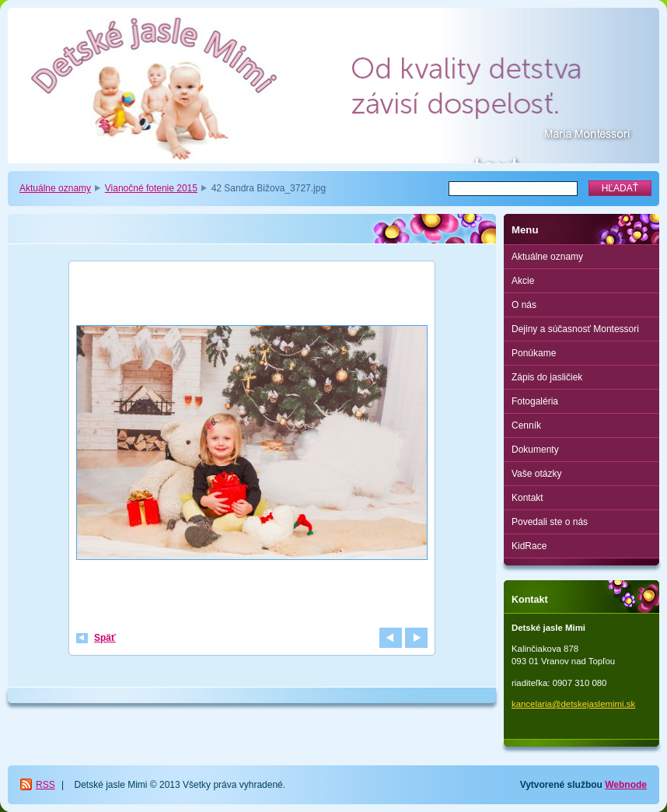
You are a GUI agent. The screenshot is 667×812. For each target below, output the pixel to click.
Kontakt (527, 498)
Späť (105, 638)
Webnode (626, 785)
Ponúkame (534, 353)
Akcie (523, 281)
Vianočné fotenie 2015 (151, 188)
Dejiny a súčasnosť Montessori (575, 329)
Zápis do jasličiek (547, 377)
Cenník (526, 425)
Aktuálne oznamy (55, 188)
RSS (45, 785)
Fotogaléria (535, 401)
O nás (524, 305)
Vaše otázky (536, 474)
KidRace (529, 546)
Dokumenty (535, 450)
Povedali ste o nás (550, 522)
